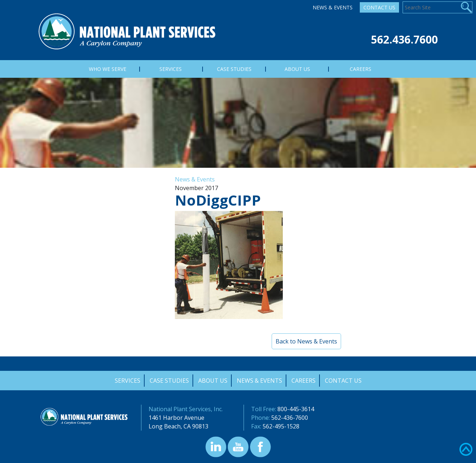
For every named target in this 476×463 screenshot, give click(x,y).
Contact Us (379, 7)
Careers (303, 381)
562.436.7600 (404, 39)
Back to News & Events (306, 341)
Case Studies (169, 381)
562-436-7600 (290, 418)
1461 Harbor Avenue (176, 418)
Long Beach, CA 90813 (178, 426)
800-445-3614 (296, 409)
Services (128, 381)
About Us (213, 381)
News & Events (333, 7)
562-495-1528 (281, 426)
